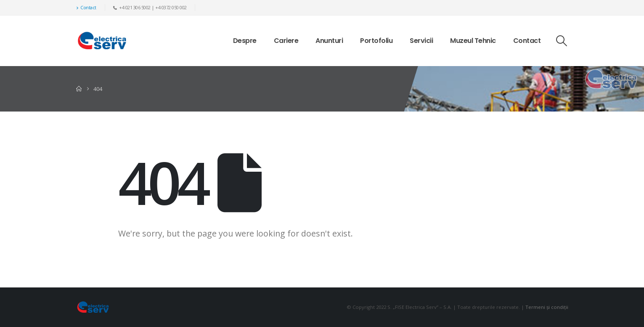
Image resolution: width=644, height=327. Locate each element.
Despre (245, 41)
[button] (561, 41)
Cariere (286, 41)
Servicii (421, 41)
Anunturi (329, 41)
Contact (86, 7)
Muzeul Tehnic (473, 41)
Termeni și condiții (547, 307)
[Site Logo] (102, 41)
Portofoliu (376, 41)
